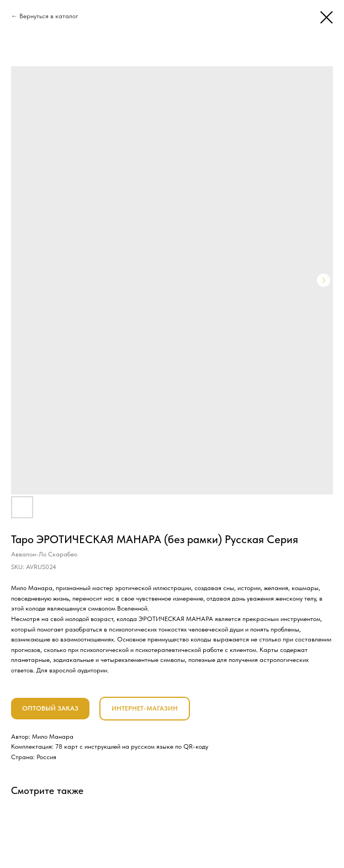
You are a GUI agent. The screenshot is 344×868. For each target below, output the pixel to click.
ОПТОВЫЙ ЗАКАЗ (50, 708)
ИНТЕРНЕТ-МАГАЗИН (145, 708)
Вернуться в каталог (49, 16)
